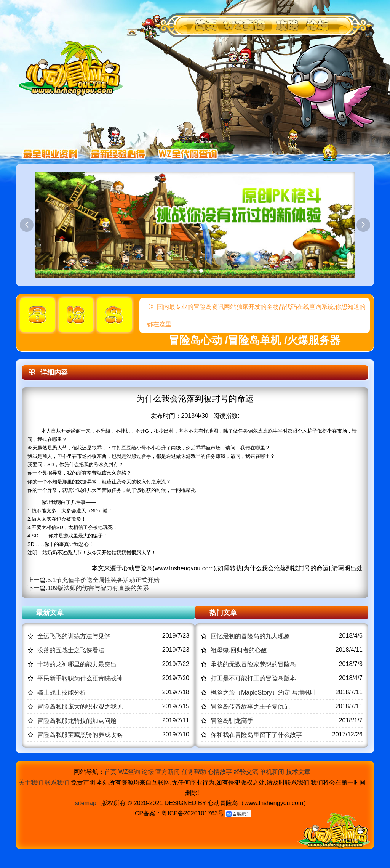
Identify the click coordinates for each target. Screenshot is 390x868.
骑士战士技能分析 (62, 692)
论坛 (148, 772)
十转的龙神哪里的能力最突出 (77, 664)
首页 (110, 772)
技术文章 (298, 772)
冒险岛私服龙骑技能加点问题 (77, 721)
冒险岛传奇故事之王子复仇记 (250, 707)
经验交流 (246, 772)
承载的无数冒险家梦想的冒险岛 (253, 664)
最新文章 (50, 613)
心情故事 (220, 772)
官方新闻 (168, 772)
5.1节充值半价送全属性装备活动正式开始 (103, 580)
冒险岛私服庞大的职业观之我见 (80, 707)
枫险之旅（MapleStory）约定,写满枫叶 (263, 692)
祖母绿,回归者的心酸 (239, 650)
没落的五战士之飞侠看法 (71, 650)
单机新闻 (272, 772)
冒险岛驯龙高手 (232, 721)
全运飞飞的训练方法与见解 (74, 636)
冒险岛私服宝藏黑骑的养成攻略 (80, 735)
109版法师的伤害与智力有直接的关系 (98, 588)
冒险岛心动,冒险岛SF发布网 (73, 68)
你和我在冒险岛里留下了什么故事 (256, 735)
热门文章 (223, 613)
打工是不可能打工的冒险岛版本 (253, 678)
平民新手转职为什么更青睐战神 (80, 678)
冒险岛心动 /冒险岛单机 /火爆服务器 (255, 340)
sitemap (86, 803)
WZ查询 (129, 772)
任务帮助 (194, 772)
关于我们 (31, 782)
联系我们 (57, 782)
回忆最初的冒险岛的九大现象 (250, 636)
